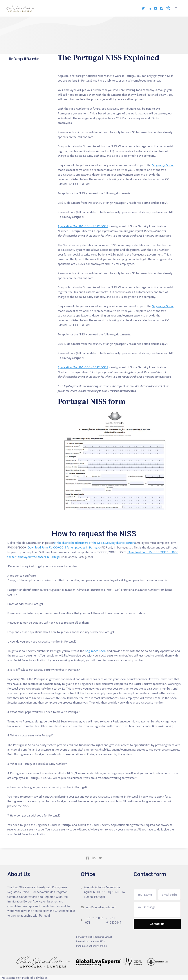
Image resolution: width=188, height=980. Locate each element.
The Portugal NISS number (25, 60)
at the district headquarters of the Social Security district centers (94, 543)
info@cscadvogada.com (101, 907)
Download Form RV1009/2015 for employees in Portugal (64, 547)
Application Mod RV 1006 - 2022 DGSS (83, 226)
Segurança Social (163, 165)
